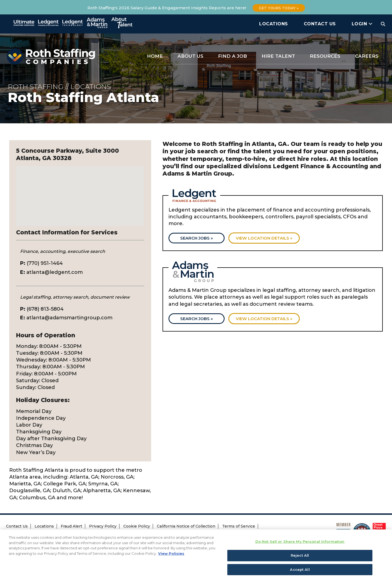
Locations (274, 24)
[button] (80, 191)
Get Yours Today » (279, 8)
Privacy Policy (103, 526)
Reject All (300, 561)
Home (155, 56)
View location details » (264, 238)
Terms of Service (239, 526)
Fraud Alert (71, 526)
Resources (325, 56)
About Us (190, 56)
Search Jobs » (197, 238)
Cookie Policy (137, 526)
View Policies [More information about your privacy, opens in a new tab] (171, 559)
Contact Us (320, 24)
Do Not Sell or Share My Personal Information (104, 534)
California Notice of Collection (186, 526)
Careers (367, 56)
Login (362, 24)
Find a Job (232, 56)
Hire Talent (278, 56)
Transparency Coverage (32, 534)
